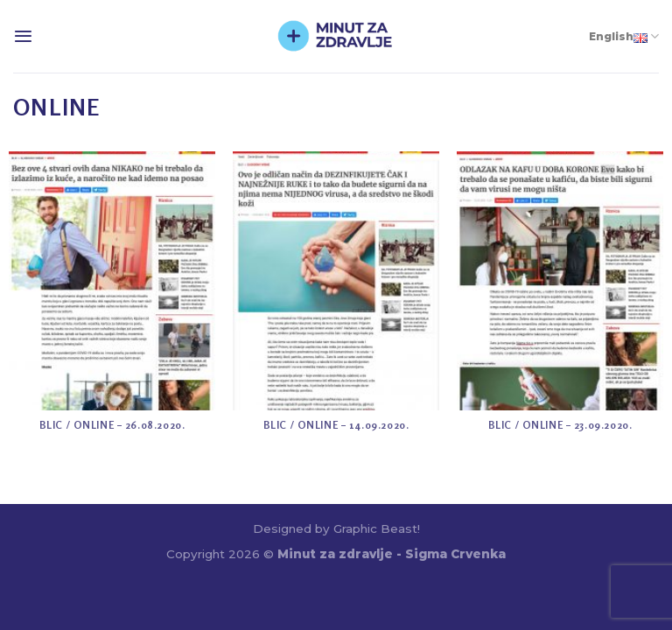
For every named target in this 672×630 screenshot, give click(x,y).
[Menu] (23, 36)
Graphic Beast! (377, 528)
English (624, 36)
